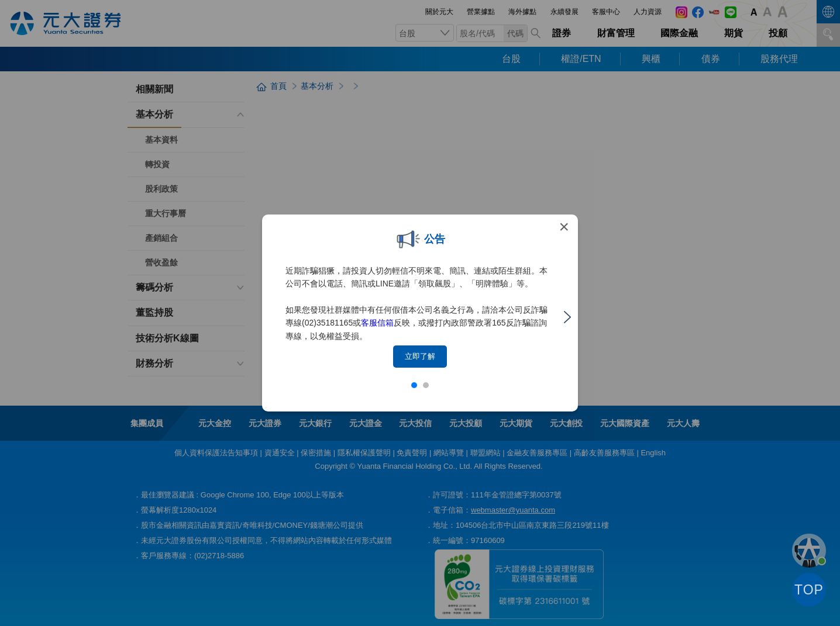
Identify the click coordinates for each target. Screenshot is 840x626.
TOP (809, 590)
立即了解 (420, 356)
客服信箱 (377, 323)
